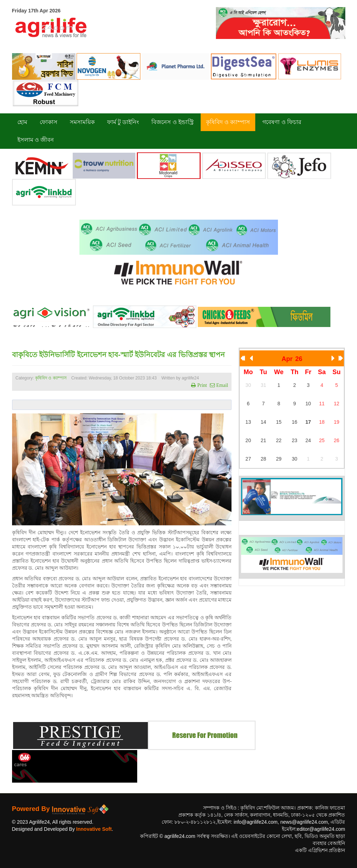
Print (201, 385)
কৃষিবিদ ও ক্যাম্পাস (51, 378)
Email (221, 385)
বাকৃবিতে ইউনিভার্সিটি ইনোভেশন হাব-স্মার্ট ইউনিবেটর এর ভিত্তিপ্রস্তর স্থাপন (119, 355)
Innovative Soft (94, 829)
